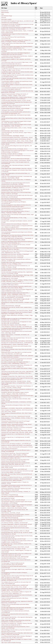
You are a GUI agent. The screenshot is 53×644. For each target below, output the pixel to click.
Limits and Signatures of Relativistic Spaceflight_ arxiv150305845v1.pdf (17, 327)
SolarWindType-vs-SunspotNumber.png (10, 495)
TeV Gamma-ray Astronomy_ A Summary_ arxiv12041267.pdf (14, 523)
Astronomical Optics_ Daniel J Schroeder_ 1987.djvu (12, 131)
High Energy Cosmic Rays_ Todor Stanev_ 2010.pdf (12, 301)
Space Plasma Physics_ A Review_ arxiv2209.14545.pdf (13, 500)
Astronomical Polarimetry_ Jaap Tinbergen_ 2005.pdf (12, 136)
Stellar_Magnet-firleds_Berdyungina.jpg (10, 518)
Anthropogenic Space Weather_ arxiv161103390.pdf (12, 110)
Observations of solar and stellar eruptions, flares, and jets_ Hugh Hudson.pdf (17, 371)
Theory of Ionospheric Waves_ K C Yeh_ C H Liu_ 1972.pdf (14, 587)
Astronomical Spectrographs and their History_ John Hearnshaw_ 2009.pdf (17, 137)
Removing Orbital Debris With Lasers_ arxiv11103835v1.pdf (14, 469)
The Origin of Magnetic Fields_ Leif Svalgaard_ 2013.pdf (13, 549)
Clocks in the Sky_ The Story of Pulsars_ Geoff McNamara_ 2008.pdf (16, 160)
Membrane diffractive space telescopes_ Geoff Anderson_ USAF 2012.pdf (17, 341)
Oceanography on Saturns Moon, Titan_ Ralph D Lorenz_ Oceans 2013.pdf (17, 376)
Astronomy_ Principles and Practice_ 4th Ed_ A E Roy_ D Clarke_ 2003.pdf (17, 141)
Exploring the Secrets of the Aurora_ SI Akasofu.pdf (12, 258)
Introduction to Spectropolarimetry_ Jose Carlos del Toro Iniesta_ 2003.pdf (17, 311)
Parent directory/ (5, 11)
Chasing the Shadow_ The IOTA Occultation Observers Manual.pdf (15, 159)
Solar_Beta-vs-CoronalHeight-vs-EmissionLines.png (12, 496)
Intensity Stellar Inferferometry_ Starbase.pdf (11, 306)
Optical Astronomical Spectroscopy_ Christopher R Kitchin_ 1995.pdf (16, 381)
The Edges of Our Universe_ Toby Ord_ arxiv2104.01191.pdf (14, 526)
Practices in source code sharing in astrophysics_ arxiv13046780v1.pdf (16, 444)
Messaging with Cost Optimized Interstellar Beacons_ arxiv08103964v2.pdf (17, 343)
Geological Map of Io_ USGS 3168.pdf (10, 278)
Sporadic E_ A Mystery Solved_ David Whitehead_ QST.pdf (14, 508)
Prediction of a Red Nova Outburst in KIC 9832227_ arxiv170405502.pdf (17, 445)
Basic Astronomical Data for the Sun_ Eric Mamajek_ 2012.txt (14, 149)
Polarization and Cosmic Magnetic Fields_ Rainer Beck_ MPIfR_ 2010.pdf (17, 432)
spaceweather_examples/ (6, 19)
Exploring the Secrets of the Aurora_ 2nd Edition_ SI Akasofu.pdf (15, 254)
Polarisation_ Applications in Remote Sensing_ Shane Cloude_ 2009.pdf (16, 431)
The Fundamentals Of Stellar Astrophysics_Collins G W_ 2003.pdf (15, 531)
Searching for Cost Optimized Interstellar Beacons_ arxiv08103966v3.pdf (17, 477)
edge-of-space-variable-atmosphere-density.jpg (11, 642)
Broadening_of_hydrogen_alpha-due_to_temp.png (12, 154)
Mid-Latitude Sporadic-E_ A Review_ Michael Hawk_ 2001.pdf (15, 344)
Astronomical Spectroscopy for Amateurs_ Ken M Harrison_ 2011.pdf (16, 139)
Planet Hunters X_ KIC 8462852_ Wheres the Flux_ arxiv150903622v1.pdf (17, 408)
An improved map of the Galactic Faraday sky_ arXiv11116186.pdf (15, 108)
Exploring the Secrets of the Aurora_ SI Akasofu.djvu (12, 256)
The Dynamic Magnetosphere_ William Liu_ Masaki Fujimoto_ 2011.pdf (17, 524)
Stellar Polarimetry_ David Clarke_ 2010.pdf (11, 513)
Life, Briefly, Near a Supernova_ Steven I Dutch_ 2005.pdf (14, 325)
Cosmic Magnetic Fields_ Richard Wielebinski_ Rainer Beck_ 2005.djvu (16, 168)
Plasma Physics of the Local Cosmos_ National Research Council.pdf (16, 416)
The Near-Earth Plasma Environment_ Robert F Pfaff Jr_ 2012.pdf (15, 547)
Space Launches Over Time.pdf (8, 498)
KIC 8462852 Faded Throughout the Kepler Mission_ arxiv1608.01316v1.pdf (17, 21)
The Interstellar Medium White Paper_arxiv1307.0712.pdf (13, 539)
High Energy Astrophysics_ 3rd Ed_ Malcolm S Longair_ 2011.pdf (15, 299)
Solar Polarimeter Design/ (7, 16)
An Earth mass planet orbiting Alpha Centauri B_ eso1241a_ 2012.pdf (16, 100)
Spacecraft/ (4, 18)
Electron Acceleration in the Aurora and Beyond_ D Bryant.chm (15, 224)
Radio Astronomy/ (5, 12)
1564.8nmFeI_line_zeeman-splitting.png (10, 23)
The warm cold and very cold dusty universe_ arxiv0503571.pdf (15, 585)
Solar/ (3, 14)
